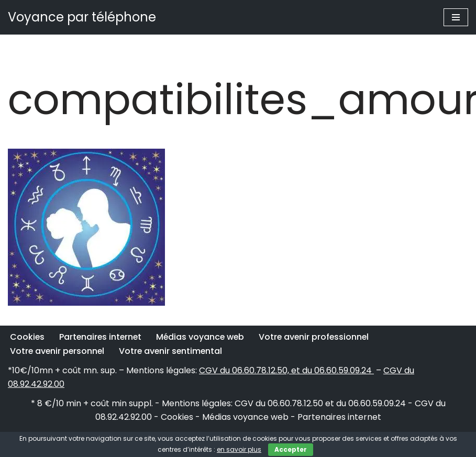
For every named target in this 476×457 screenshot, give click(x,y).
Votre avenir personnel (58, 351)
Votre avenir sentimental (174, 351)
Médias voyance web (203, 337)
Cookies (27, 337)
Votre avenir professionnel (319, 337)
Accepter (291, 449)
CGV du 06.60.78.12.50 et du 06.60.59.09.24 (320, 403)
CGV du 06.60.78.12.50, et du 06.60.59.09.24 (286, 370)
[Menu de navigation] (456, 17)
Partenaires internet (102, 337)
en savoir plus (239, 449)
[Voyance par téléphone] (82, 17)
